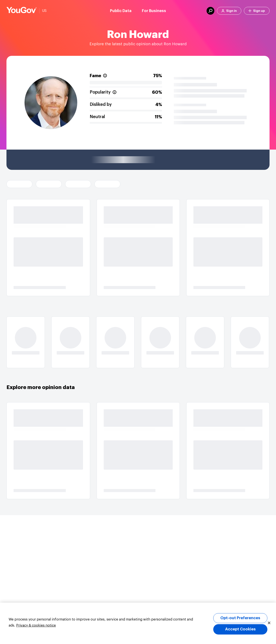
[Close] (269, 623)
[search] (210, 11)
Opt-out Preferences (240, 618)
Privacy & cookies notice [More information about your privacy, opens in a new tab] (36, 625)
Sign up (257, 11)
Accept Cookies (240, 629)
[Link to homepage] (22, 11)
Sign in (229, 11)
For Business (154, 11)
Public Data (121, 11)
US (44, 11)
